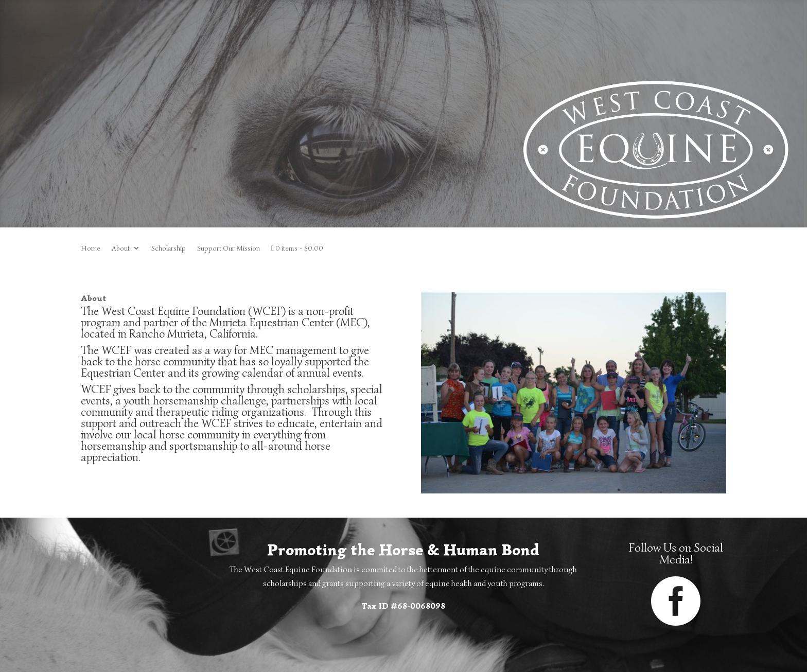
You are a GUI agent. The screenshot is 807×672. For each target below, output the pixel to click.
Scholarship (169, 249)
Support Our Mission (229, 249)
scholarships (316, 389)
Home (91, 249)
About (121, 249)
